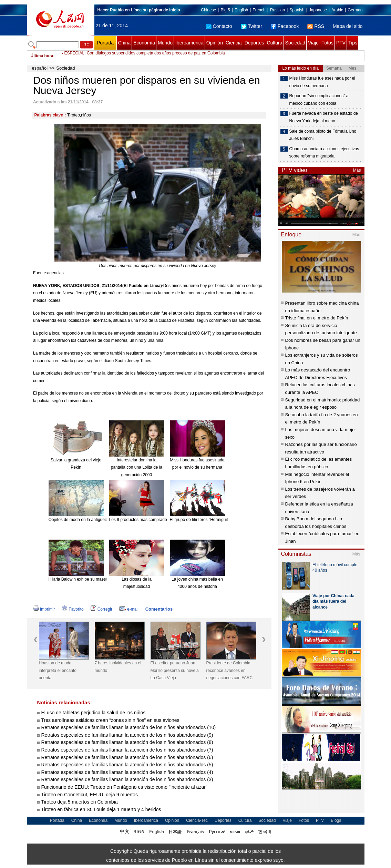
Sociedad (295, 43)
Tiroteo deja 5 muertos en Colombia (80, 802)
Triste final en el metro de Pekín (317, 318)
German (355, 10)
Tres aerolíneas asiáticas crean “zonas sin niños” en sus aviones (110, 720)
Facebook (285, 26)
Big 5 (225, 10)
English (241, 10)
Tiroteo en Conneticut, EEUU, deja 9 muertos (90, 795)
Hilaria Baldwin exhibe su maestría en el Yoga (90, 579)
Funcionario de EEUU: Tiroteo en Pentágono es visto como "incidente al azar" (125, 787)
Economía (144, 43)
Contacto (219, 26)
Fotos (327, 43)
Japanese (318, 10)
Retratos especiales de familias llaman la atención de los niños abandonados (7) (127, 750)
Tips (353, 43)
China (125, 43)
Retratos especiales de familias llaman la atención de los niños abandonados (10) (129, 727)
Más (357, 170)
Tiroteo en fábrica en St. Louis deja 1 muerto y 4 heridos (102, 809)
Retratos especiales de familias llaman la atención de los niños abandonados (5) (127, 765)
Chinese (208, 10)
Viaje (313, 43)
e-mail (129, 609)
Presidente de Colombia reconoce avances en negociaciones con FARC (230, 670)
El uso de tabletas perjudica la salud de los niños (94, 713)
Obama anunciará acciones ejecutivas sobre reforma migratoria (324, 153)
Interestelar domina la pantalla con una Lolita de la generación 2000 (137, 467)
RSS (316, 26)
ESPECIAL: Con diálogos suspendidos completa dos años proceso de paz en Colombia (145, 56)
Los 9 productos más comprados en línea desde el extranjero (165, 520)
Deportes (254, 43)
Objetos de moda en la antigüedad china (86, 520)
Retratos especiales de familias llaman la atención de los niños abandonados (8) (127, 742)
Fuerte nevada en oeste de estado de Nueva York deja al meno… (324, 117)
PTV (341, 43)
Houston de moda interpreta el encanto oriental (58, 670)
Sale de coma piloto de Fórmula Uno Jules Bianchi (323, 135)
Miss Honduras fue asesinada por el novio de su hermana (322, 82)
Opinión (215, 43)
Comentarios (159, 609)
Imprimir (44, 609)
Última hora (42, 56)
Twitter (251, 26)
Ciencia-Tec (197, 820)
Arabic (337, 10)
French (259, 10)
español (40, 68)
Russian (277, 10)
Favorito (73, 609)
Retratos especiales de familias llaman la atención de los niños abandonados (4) (127, 772)
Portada (105, 43)
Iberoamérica (189, 43)
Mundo (165, 43)
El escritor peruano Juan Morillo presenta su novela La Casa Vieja (175, 670)
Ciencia (234, 43)
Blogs (336, 820)
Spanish (297, 10)
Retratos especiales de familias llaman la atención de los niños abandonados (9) (127, 735)
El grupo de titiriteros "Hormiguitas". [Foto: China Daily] (220, 520)
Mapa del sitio (348, 26)
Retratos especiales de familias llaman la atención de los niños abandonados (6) (127, 757)
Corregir (101, 609)
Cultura (274, 43)
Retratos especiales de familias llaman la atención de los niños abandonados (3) (127, 779)
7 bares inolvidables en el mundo (118, 667)
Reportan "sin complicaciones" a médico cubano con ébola (319, 100)
